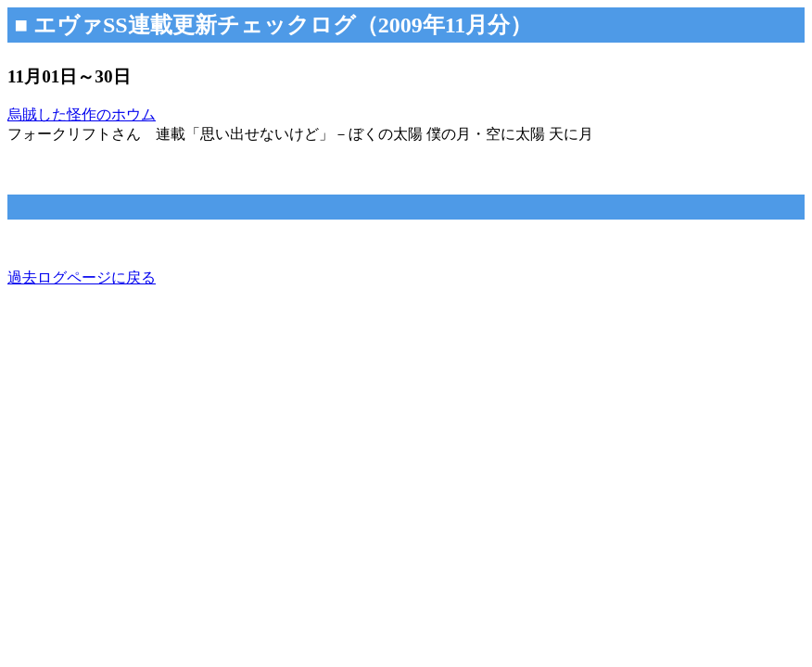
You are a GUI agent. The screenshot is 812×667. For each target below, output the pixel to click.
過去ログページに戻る (82, 277)
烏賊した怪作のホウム (82, 114)
